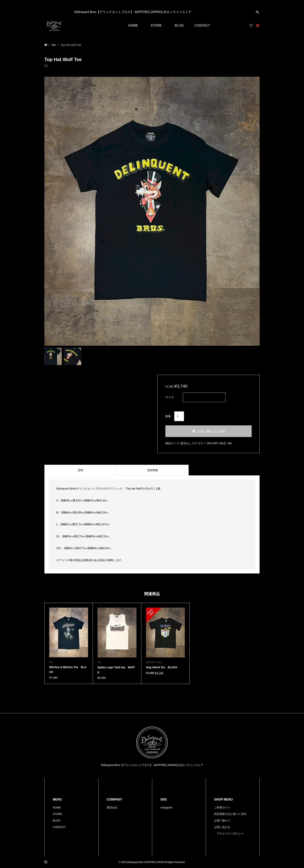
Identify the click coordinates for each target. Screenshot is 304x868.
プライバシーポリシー (230, 833)
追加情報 (153, 470)
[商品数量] (179, 416)
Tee (230, 443)
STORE (156, 25)
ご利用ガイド (222, 808)
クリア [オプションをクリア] (169, 405)
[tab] (80, 470)
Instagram (166, 808)
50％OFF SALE (216, 443)
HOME (133, 25)
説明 (80, 470)
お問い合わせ (222, 827)
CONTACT (202, 25)
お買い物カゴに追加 (211, 431)
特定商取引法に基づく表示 (230, 814)
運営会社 (112, 808)
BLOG (179, 25)
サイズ (169, 397)
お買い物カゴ (222, 820)
